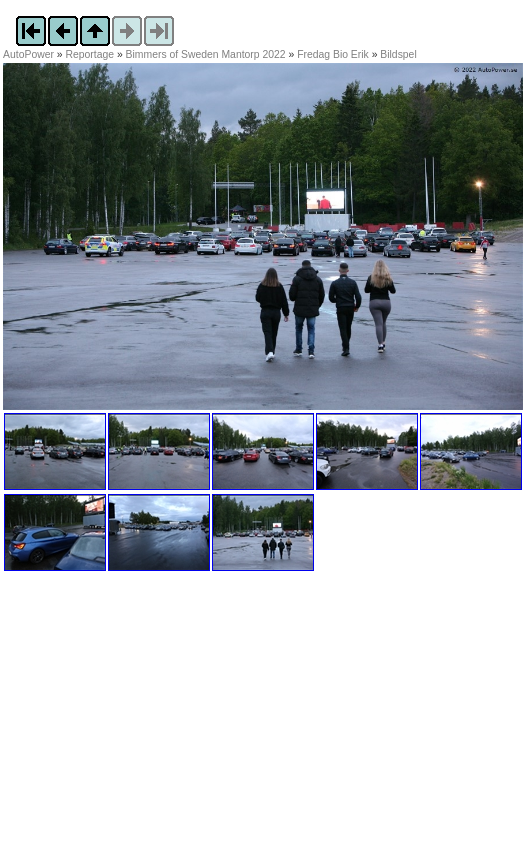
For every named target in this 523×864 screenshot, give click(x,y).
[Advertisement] (128, 730)
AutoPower (28, 54)
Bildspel (398, 54)
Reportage (90, 54)
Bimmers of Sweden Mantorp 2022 (206, 54)
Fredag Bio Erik (333, 54)
